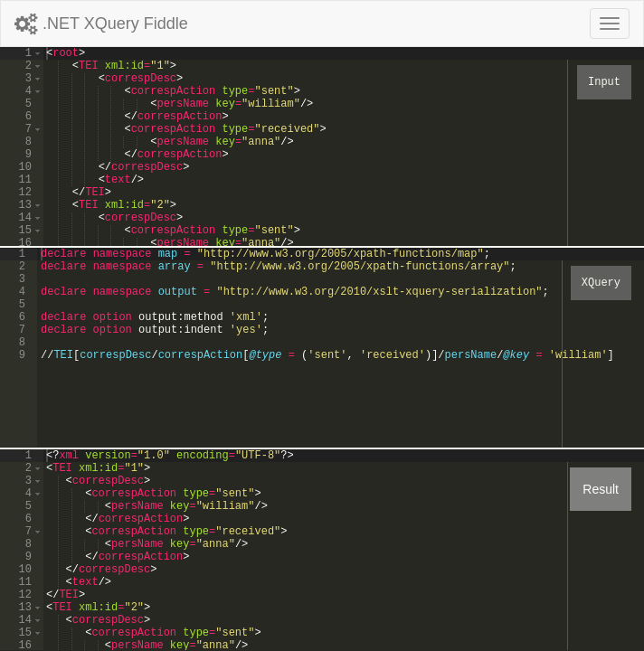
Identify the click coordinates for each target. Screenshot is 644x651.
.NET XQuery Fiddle (101, 24)
